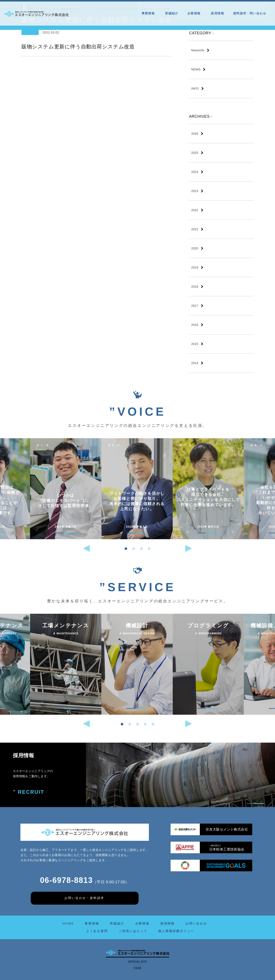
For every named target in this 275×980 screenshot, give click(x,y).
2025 (195, 153)
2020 (195, 248)
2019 (195, 267)
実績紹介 (172, 13)
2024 (195, 172)
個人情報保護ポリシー (176, 931)
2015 (195, 344)
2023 (195, 191)
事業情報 (149, 13)
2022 (195, 210)
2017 (195, 306)
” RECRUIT (29, 792)
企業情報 (195, 13)
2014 (195, 363)
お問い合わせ (196, 924)
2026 (195, 134)
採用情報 (217, 13)
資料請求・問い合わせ (250, 13)
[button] (126, 549)
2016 (195, 325)
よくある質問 (97, 931)
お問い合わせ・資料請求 (84, 898)
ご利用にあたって (133, 931)
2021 (195, 229)
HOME (68, 924)
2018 (195, 287)
